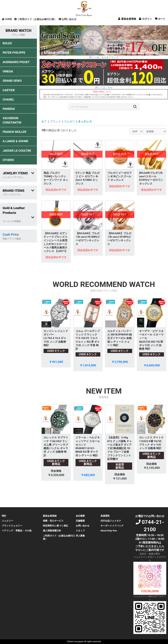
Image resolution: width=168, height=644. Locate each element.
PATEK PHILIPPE (14, 53)
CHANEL (8, 99)
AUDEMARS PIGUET (16, 62)
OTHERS (8, 160)
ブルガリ (69, 122)
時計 (4, 516)
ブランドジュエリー (12, 526)
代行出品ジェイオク (111, 521)
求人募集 (80, 536)
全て (44, 122)
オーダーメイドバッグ (112, 526)
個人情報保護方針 (52, 531)
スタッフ (80, 531)
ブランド (55, 122)
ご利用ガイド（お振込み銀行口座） (35, 19)
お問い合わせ (68, 19)
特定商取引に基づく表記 (55, 526)
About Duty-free (109, 531)
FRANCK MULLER (14, 132)
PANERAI (9, 109)
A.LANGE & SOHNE (15, 141)
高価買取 (105, 516)
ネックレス (85, 122)
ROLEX (7, 43)
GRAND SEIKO (12, 81)
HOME (7, 19)
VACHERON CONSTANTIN (12, 120)
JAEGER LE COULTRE (17, 151)
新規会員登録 (50, 516)
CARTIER (9, 90)
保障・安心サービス (53, 521)
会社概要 (80, 516)
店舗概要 (80, 521)
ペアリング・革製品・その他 (17, 531)
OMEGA (8, 71)
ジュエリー (7, 521)
